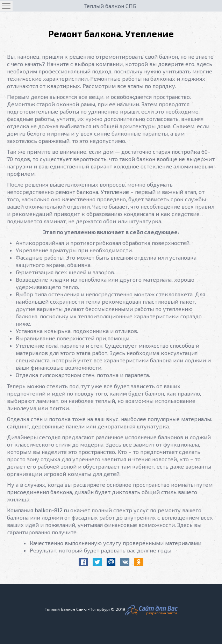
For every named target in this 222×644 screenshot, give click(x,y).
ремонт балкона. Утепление (92, 192)
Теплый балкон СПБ (110, 6)
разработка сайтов (162, 613)
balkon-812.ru (52, 510)
